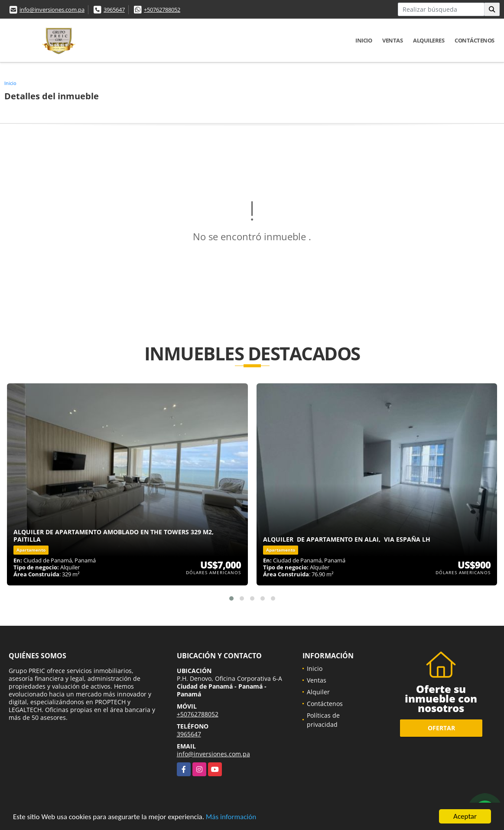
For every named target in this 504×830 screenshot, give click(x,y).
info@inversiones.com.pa (52, 10)
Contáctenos (475, 40)
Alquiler (318, 692)
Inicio (364, 40)
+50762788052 (162, 10)
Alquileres (429, 40)
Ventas (392, 40)
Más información (231, 817)
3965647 (114, 10)
